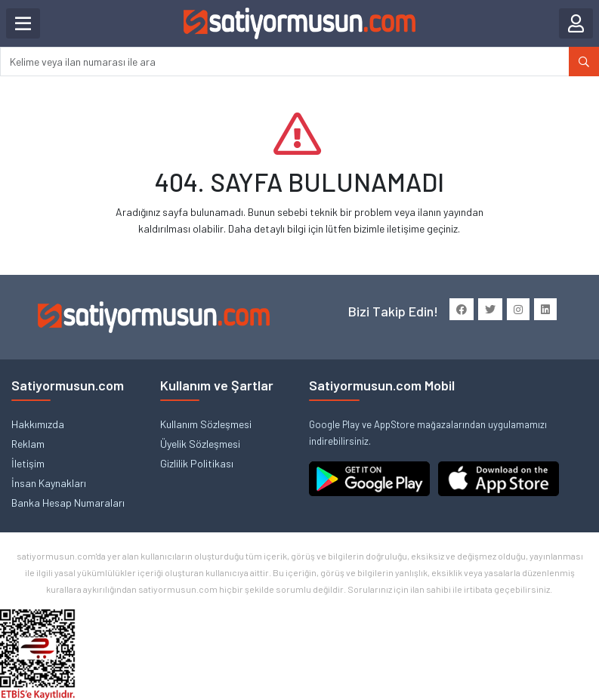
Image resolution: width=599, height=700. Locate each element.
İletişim (28, 463)
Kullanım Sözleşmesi (206, 424)
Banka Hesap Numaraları (68, 503)
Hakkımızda (38, 424)
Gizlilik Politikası (197, 463)
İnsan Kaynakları (49, 483)
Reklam (28, 444)
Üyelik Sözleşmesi (200, 444)
